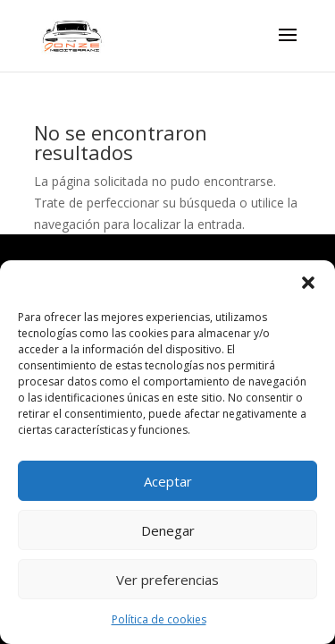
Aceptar (168, 481)
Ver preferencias (167, 580)
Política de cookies (159, 619)
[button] (308, 283)
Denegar (168, 530)
